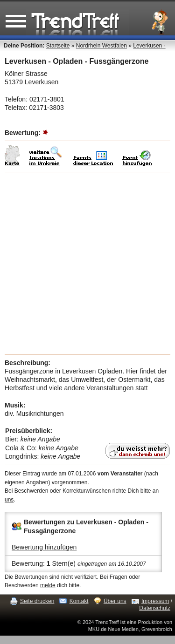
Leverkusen (42, 82)
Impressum (155, 601)
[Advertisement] (87, 263)
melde (48, 585)
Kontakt (79, 601)
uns (9, 500)
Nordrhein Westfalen (101, 46)
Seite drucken (37, 601)
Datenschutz (155, 608)
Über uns (115, 601)
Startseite (58, 46)
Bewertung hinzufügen (44, 547)
